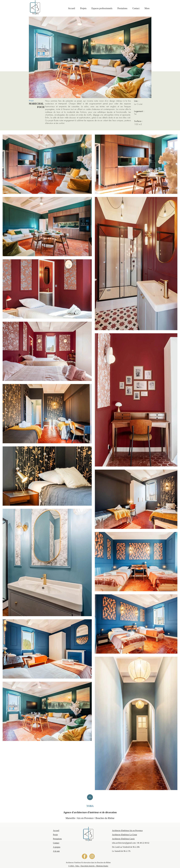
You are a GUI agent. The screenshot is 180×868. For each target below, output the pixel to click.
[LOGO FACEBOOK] (85, 856)
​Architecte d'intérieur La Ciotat (124, 835)
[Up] (90, 797)
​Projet (55, 835)
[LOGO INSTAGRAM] (92, 856)
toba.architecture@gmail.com (124, 843)
